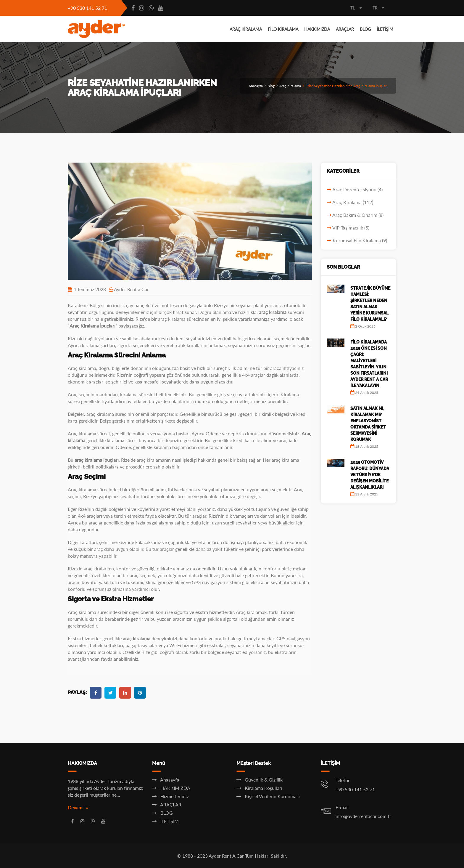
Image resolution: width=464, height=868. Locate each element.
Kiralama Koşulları (259, 788)
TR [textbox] (375, 8)
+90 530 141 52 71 (87, 8)
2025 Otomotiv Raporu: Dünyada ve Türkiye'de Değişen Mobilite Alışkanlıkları (370, 475)
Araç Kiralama (290, 86)
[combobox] (356, 9)
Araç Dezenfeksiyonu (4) (357, 189)
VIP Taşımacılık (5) (351, 228)
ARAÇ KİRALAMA (246, 29)
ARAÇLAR (345, 29)
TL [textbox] (353, 8)
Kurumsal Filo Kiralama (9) (360, 240)
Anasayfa (256, 86)
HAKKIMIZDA (317, 29)
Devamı (78, 807)
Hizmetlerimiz (170, 796)
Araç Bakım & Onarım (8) (358, 215)
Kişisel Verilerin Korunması (268, 796)
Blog (271, 86)
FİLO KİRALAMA (283, 29)
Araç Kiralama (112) (353, 202)
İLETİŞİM (385, 29)
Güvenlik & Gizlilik (260, 780)
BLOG (365, 29)
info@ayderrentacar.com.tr (363, 816)
